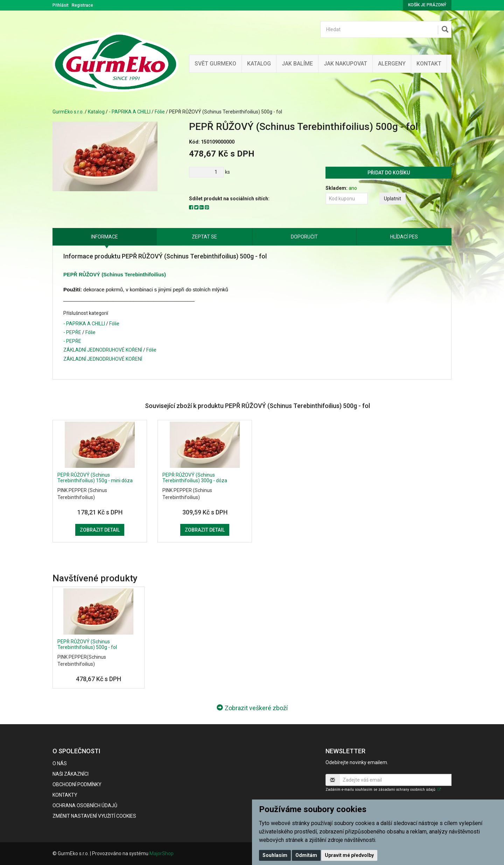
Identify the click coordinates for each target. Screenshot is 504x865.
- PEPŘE (72, 332)
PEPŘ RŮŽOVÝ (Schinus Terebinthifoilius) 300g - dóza (195, 478)
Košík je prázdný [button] (427, 5)
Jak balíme (297, 64)
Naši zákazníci (71, 774)
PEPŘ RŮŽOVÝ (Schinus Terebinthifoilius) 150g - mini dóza (95, 478)
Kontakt (429, 64)
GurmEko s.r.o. (68, 112)
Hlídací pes (404, 237)
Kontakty (65, 795)
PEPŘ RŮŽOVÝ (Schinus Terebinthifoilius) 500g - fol (87, 644)
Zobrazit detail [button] (100, 530)
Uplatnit (393, 199)
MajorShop (162, 853)
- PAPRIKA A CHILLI (130, 112)
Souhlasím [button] (275, 855)
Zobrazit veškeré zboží (252, 708)
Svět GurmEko (215, 64)
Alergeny (392, 64)
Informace (104, 237)
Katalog (259, 64)
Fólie (160, 112)
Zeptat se (204, 237)
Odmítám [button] (306, 855)
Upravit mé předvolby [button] (349, 855)
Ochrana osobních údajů (85, 805)
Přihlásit (61, 5)
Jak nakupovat (345, 64)
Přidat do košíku (389, 173)
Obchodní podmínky (77, 784)
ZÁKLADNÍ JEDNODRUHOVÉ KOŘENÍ (103, 350)
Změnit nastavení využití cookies (94, 816)
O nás (60, 763)
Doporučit (304, 237)
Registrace (82, 5)
